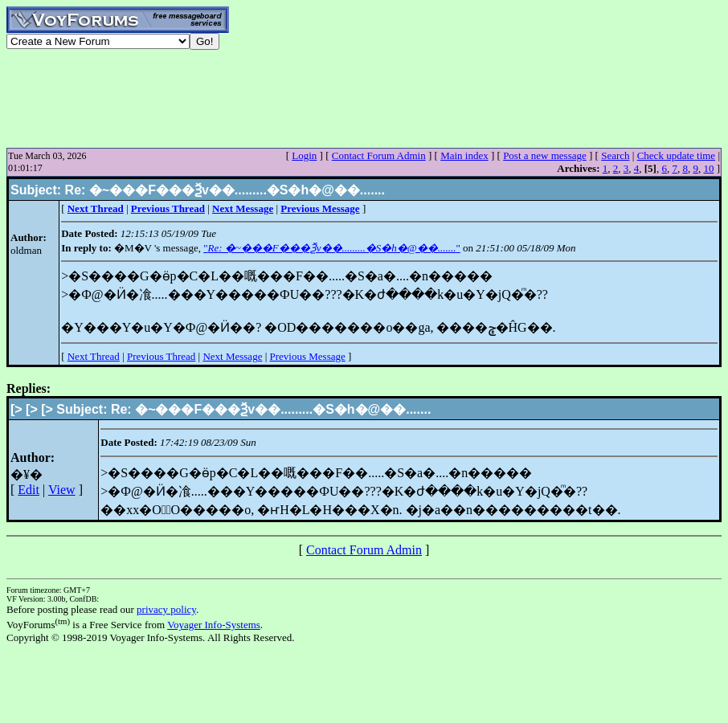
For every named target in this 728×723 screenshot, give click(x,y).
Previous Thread (161, 356)
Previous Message (308, 356)
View (62, 490)
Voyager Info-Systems (214, 625)
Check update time (676, 155)
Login (304, 155)
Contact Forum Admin (379, 155)
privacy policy (166, 609)
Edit (29, 490)
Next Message (232, 356)
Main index (464, 155)
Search (615, 155)
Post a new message (545, 155)
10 (708, 168)
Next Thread (94, 356)
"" (332, 248)
